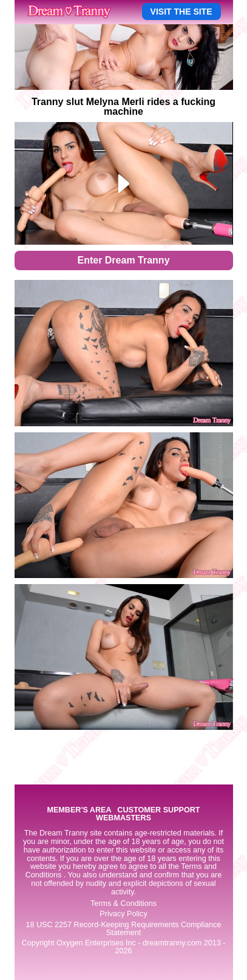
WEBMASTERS (123, 818)
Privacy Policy (123, 914)
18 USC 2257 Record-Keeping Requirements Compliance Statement (123, 929)
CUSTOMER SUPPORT (158, 810)
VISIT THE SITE (181, 12)
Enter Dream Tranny (123, 260)
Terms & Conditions (123, 903)
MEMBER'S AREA (79, 810)
